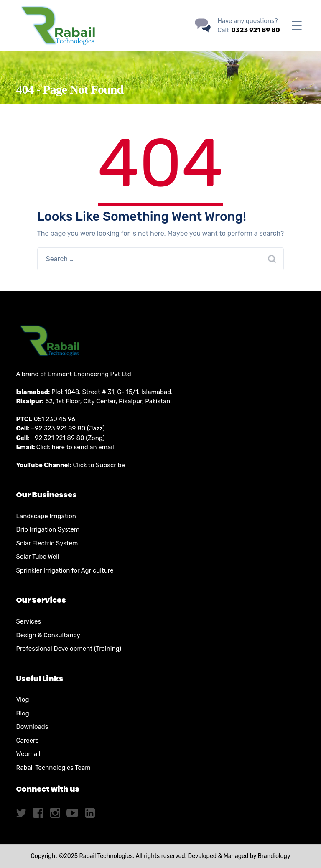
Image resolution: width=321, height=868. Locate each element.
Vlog (22, 700)
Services (28, 621)
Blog (22, 713)
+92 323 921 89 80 (58, 428)
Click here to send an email (75, 447)
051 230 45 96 (55, 419)
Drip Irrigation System (48, 529)
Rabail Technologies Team (53, 768)
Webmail (28, 754)
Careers (27, 741)
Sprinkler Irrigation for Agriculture (65, 570)
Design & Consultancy (48, 635)
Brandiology (274, 856)
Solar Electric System (47, 543)
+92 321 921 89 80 (58, 438)
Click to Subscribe (99, 465)
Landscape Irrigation (46, 516)
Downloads (32, 727)
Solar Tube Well (37, 557)
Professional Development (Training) (69, 649)
